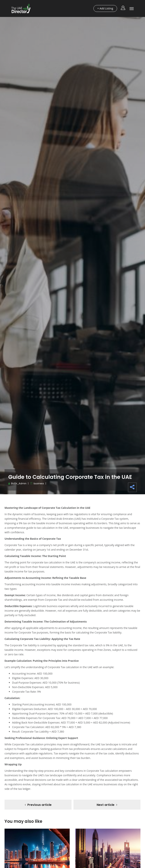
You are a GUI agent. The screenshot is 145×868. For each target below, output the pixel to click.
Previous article (39, 805)
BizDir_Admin (19, 483)
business (39, 483)
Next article (106, 805)
